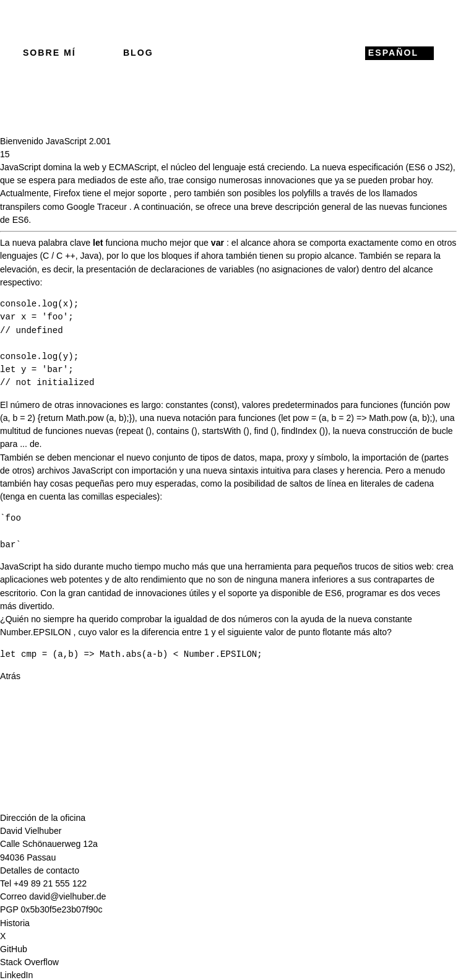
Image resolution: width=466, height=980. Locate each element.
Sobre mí (50, 53)
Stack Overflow (29, 962)
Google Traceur (97, 207)
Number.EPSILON (36, 632)
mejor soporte (140, 193)
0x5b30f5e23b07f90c (62, 909)
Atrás (10, 676)
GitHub (14, 949)
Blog (138, 53)
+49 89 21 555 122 (50, 883)
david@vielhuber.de (67, 896)
